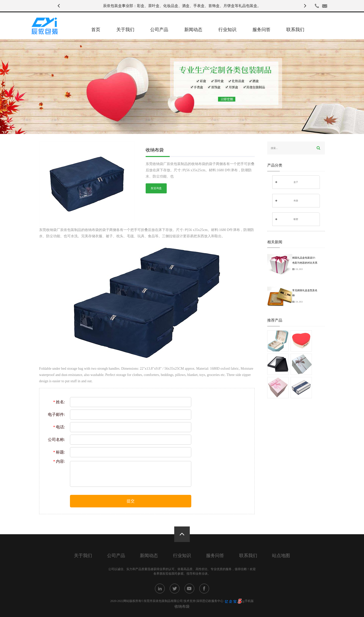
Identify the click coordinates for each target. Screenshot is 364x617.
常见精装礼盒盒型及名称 (305, 293)
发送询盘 (156, 188)
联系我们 (295, 30)
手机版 (249, 601)
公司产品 (159, 30)
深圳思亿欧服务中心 (210, 601)
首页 (96, 30)
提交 (131, 501)
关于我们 (125, 30)
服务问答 (261, 30)
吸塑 (296, 219)
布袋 (296, 201)
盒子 (296, 182)
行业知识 (227, 30)
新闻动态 (193, 30)
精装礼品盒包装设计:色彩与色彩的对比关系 (305, 260)
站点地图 (281, 556)
